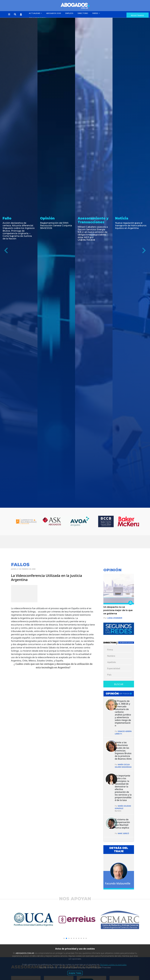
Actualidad (35, 13)
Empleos (69, 13)
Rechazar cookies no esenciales (113, 965)
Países (96, 13)
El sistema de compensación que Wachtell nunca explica (122, 824)
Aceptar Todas (75, 973)
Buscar (119, 684)
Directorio (83, 13)
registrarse (138, 16)
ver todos (125, 694)
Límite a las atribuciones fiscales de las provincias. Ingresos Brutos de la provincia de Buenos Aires (123, 751)
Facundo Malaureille (118, 883)
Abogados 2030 (54, 13)
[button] (9, 14)
